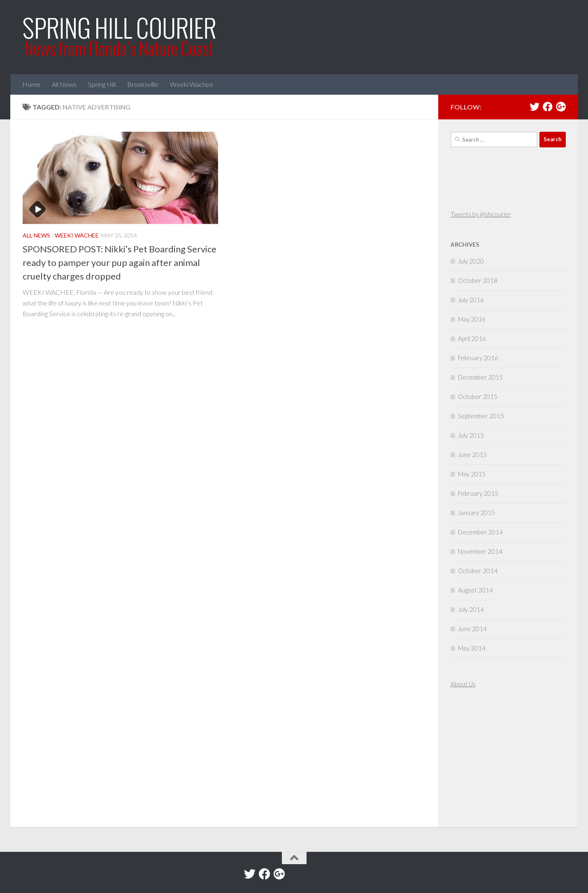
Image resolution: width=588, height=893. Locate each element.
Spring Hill (102, 84)
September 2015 (481, 416)
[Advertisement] (475, 759)
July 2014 (471, 609)
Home (31, 84)
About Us (463, 684)
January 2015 (476, 513)
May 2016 (472, 319)
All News (64, 84)
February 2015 (478, 493)
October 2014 (478, 571)
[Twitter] (535, 107)
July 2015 (471, 435)
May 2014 (472, 648)
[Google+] (561, 107)
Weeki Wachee (192, 84)
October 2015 (478, 396)
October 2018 (478, 280)
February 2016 (478, 358)
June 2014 (472, 629)
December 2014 (480, 532)
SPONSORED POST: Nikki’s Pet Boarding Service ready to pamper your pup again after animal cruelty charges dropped (120, 262)
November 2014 (480, 551)
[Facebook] (548, 107)
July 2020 (471, 261)
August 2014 (475, 590)
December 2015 (480, 377)
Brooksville (143, 84)
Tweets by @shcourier (481, 214)
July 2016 (471, 300)
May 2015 (472, 474)
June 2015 (472, 455)
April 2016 (472, 338)
